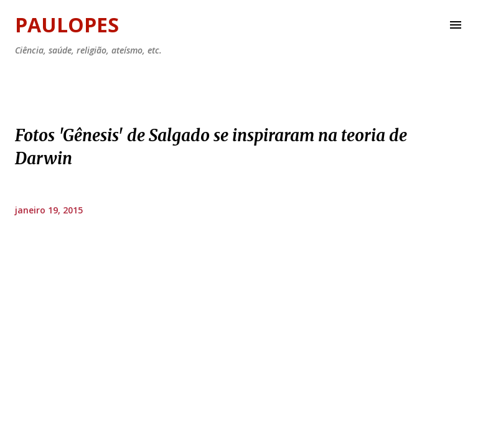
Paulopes (67, 25)
